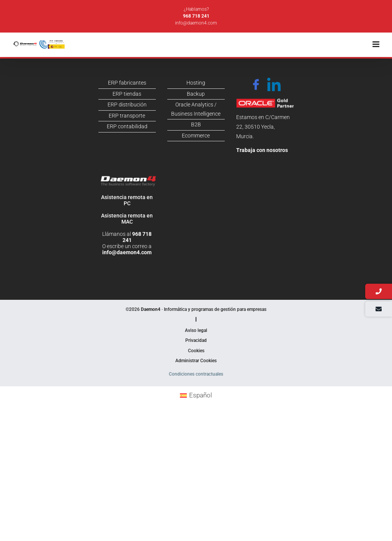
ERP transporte (127, 116)
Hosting (196, 83)
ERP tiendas (127, 94)
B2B (196, 124)
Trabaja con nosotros (262, 150)
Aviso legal (196, 330)
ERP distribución (127, 105)
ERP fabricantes (127, 83)
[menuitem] (196, 395)
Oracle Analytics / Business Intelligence (196, 109)
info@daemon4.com (196, 23)
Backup (196, 94)
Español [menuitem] (201, 395)
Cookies (196, 351)
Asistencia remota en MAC (127, 219)
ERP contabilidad (127, 126)
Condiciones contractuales (196, 374)
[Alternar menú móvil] (376, 44)
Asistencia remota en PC (127, 200)
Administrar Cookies (196, 361)
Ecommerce (196, 136)
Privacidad (196, 340)
